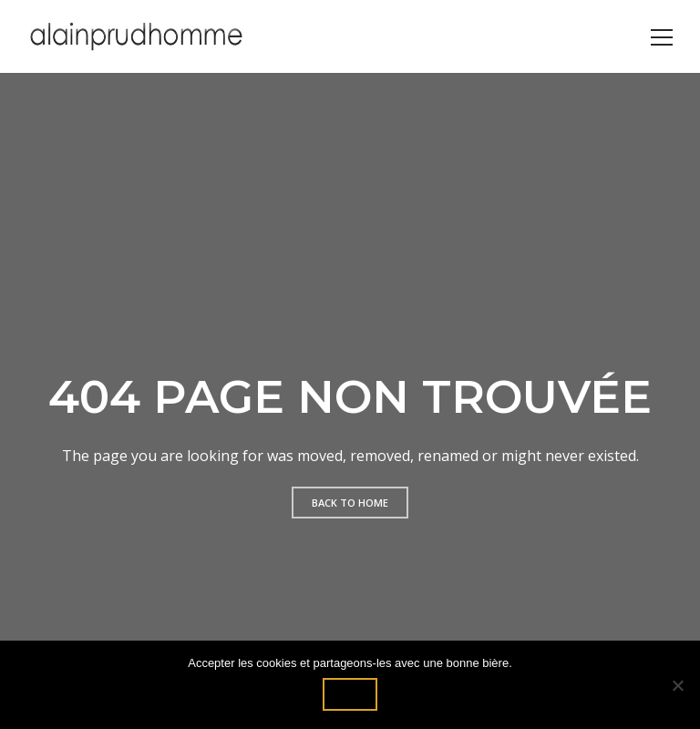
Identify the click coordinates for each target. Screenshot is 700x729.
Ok (350, 694)
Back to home (350, 503)
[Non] (677, 685)
